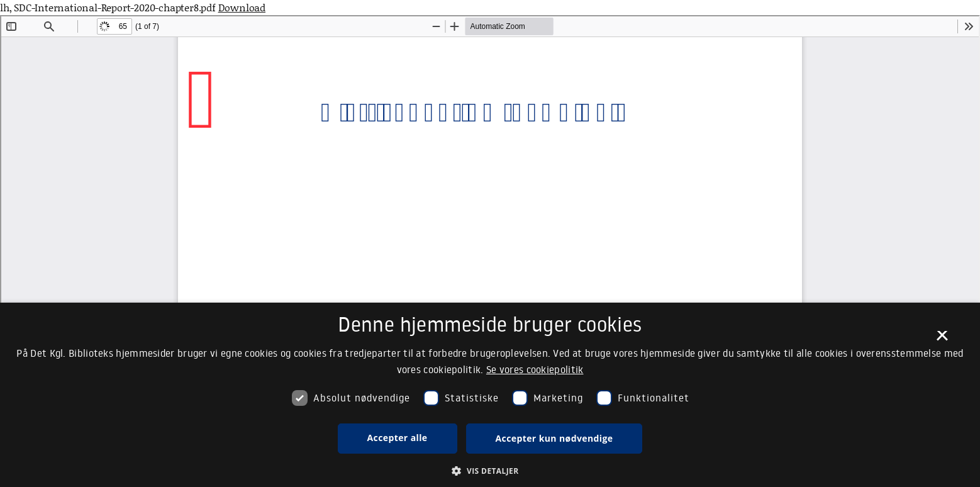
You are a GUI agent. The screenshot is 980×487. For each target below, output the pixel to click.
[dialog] (490, 395)
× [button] (942, 340)
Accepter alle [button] (398, 438)
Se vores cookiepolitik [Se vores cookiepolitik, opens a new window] (535, 369)
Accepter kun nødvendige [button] (554, 438)
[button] (490, 471)
